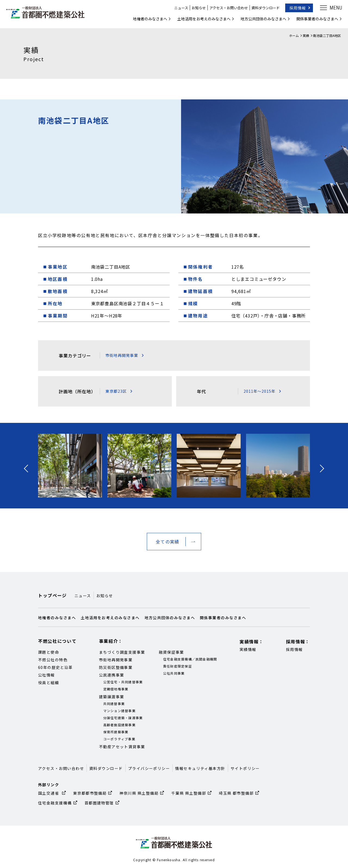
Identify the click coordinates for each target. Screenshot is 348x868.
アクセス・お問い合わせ (227, 9)
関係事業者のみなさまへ (315, 20)
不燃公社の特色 (53, 660)
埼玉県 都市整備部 (236, 793)
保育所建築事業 (116, 732)
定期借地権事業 (116, 689)
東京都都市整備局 (90, 793)
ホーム (294, 35)
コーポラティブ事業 (119, 739)
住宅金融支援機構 (55, 803)
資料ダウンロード (264, 9)
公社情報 (46, 675)
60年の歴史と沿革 (55, 667)
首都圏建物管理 (99, 803)
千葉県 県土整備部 (189, 793)
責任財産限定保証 (178, 666)
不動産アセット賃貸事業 (122, 747)
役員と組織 (49, 683)
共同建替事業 (114, 704)
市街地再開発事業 (122, 355)
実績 (306, 35)
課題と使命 (49, 652)
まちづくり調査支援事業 (122, 652)
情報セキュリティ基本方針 (200, 768)
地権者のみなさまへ (148, 20)
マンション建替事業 (119, 711)
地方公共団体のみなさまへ (262, 20)
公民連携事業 (112, 675)
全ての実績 (167, 542)
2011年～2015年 (260, 391)
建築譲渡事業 (112, 697)
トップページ (52, 595)
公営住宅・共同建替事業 (123, 682)
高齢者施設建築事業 (119, 725)
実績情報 (248, 649)
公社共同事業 (174, 673)
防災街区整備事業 (116, 667)
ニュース (179, 9)
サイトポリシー (245, 768)
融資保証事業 (171, 652)
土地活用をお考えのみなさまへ (202, 20)
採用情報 (296, 9)
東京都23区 (116, 391)
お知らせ (197, 9)
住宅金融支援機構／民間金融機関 (190, 659)
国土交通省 (49, 793)
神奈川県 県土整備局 (139, 793)
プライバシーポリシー (149, 768)
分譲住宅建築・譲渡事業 (123, 718)
